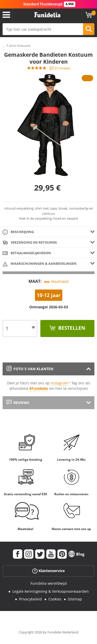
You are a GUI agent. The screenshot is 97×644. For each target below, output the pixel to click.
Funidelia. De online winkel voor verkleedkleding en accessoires (47, 15)
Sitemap (75, 599)
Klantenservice (48, 571)
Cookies (55, 599)
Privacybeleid (30, 599)
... (4, 46)
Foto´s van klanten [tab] (30, 369)
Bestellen (71, 328)
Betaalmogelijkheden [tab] (27, 253)
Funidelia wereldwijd (49, 583)
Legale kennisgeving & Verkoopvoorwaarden (51, 591)
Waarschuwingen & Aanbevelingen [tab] (40, 264)
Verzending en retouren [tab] (30, 243)
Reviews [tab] (18, 403)
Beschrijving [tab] (18, 232)
